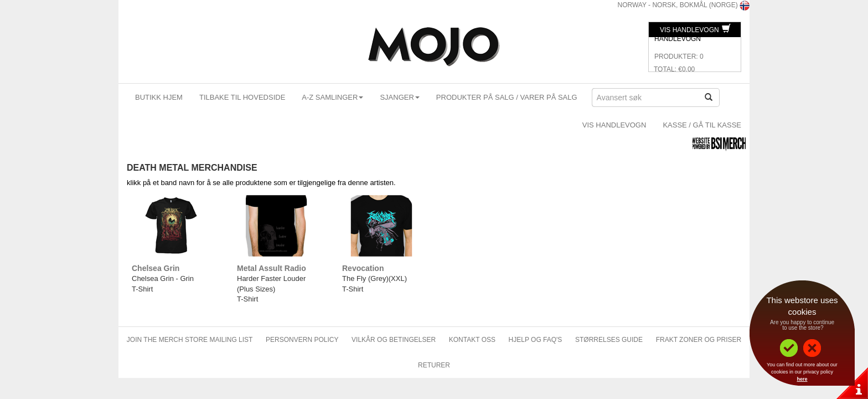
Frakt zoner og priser (699, 340)
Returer (434, 365)
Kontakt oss (472, 340)
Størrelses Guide (609, 340)
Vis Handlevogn (695, 30)
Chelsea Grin (156, 268)
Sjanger (399, 97)
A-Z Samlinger (332, 97)
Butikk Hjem (159, 97)
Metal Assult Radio (272, 268)
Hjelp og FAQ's (536, 340)
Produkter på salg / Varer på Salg (507, 97)
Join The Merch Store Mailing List (190, 340)
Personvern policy (302, 340)
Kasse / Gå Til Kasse (702, 125)
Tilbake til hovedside (242, 97)
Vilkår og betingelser (394, 340)
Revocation (363, 268)
